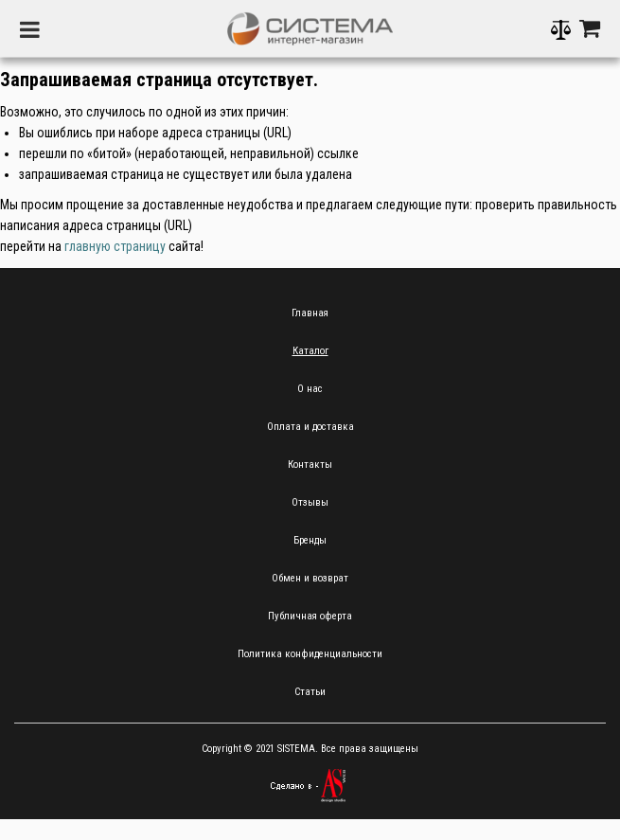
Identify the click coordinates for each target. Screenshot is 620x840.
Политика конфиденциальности (310, 654)
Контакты (310, 465)
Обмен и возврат (310, 578)
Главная (310, 313)
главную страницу (115, 246)
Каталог (310, 351)
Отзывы (310, 502)
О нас (310, 389)
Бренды (310, 540)
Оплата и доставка (310, 427)
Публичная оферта (310, 616)
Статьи (310, 692)
